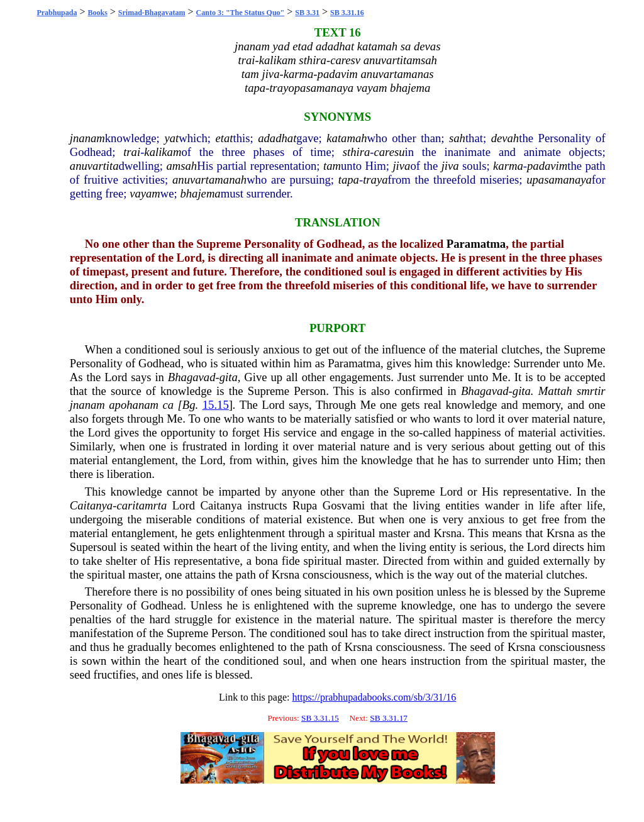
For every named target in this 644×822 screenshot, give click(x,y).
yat (171, 138)
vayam (145, 193)
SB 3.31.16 (347, 13)
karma (508, 166)
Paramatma (476, 244)
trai (132, 152)
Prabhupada (57, 13)
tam (332, 166)
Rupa (305, 505)
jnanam (87, 138)
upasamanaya (559, 180)
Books (97, 13)
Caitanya (91, 505)
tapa (349, 180)
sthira (357, 152)
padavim (547, 166)
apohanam (134, 405)
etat (225, 138)
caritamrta (142, 505)
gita (229, 377)
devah (505, 138)
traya (375, 180)
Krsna (448, 533)
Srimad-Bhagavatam (152, 13)
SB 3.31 (307, 13)
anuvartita (94, 166)
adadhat (277, 138)
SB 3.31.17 (389, 718)
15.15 (216, 405)
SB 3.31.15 (320, 718)
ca (169, 405)
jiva (401, 166)
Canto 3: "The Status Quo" (241, 13)
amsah (181, 166)
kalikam (163, 152)
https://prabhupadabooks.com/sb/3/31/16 (374, 697)
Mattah (555, 391)
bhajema (200, 193)
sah (457, 138)
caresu (389, 152)
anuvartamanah (209, 180)
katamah (347, 138)
